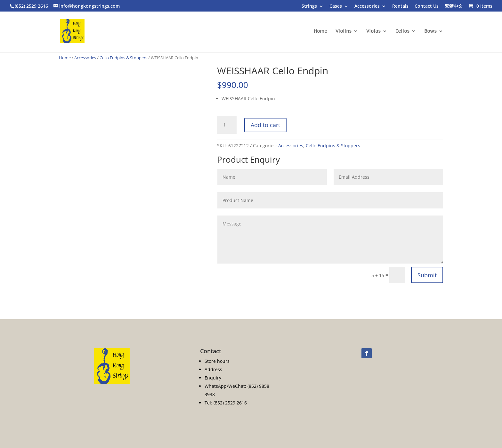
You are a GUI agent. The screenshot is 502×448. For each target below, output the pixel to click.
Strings (309, 6)
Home (320, 31)
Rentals (400, 6)
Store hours (217, 361)
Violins (344, 31)
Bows (430, 31)
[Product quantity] (227, 125)
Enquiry (213, 378)
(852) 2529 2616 (31, 6)
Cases (336, 6)
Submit (427, 275)
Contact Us (427, 6)
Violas (373, 31)
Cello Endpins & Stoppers (123, 58)
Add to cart (265, 125)
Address (213, 369)
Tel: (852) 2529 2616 (226, 403)
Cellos (402, 31)
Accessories (367, 6)
